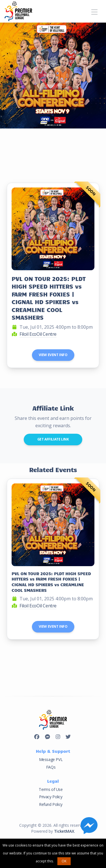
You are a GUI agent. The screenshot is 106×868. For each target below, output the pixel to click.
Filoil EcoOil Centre (38, 334)
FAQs (51, 767)
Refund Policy (51, 804)
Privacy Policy (51, 797)
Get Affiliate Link (53, 439)
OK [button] (64, 861)
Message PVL (51, 759)
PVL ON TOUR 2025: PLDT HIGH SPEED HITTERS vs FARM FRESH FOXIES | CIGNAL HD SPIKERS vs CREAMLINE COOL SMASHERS (49, 298)
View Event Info (53, 355)
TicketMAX (64, 831)
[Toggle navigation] (94, 11)
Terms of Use (51, 789)
